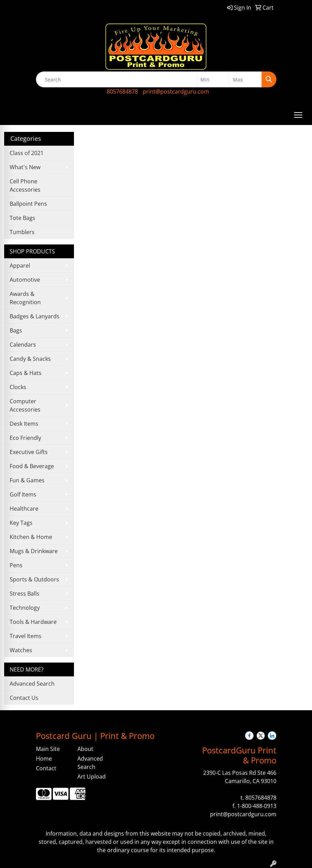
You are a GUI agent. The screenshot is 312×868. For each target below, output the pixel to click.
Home (44, 759)
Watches (21, 650)
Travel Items (26, 636)
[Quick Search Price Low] (213, 79)
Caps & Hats (26, 373)
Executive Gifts (29, 452)
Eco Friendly (25, 438)
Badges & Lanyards (35, 316)
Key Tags (21, 523)
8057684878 (122, 91)
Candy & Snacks (30, 359)
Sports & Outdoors (34, 579)
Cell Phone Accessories (25, 185)
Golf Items (23, 494)
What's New (25, 167)
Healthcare (24, 509)
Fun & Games (27, 480)
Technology (25, 608)
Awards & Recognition (25, 298)
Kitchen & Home (31, 537)
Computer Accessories (25, 405)
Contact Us (24, 698)
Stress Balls (25, 594)
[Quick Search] (116, 79)
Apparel (20, 266)
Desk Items (24, 424)
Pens (16, 565)
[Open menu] (298, 115)
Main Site (48, 749)
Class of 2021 (27, 153)
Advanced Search (32, 684)
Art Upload (92, 777)
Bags (16, 330)
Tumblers (22, 232)
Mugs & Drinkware (34, 551)
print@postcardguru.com (176, 91)
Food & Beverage (32, 466)
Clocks (18, 387)
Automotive (25, 280)
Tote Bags (22, 218)
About (85, 749)
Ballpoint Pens (28, 204)
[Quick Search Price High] (245, 79)
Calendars (23, 345)
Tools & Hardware (33, 622)
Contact (46, 768)
